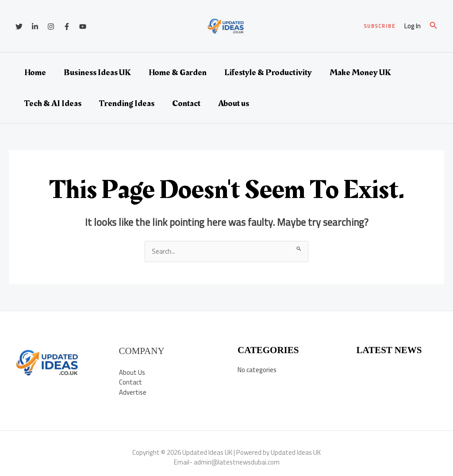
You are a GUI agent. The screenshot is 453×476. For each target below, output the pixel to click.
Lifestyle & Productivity (268, 72)
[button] (380, 26)
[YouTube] (83, 27)
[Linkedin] (35, 27)
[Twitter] (19, 27)
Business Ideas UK (97, 72)
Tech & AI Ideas (53, 103)
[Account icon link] (413, 26)
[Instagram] (51, 27)
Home (35, 72)
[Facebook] (67, 27)
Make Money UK (360, 72)
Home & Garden (178, 72)
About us (234, 103)
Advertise (133, 392)
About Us (132, 372)
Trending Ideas (127, 103)
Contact (186, 103)
